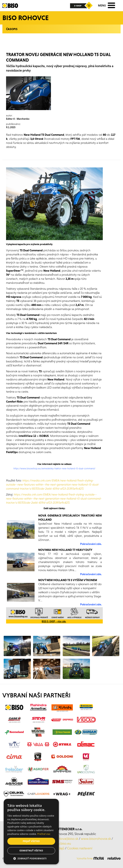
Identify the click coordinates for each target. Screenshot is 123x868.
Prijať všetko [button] (31, 841)
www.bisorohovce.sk (96, 839)
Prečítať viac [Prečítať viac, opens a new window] (44, 834)
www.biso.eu (61, 843)
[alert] (31, 832)
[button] (31, 859)
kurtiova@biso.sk (66, 839)
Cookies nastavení (80, 848)
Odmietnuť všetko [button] (31, 851)
